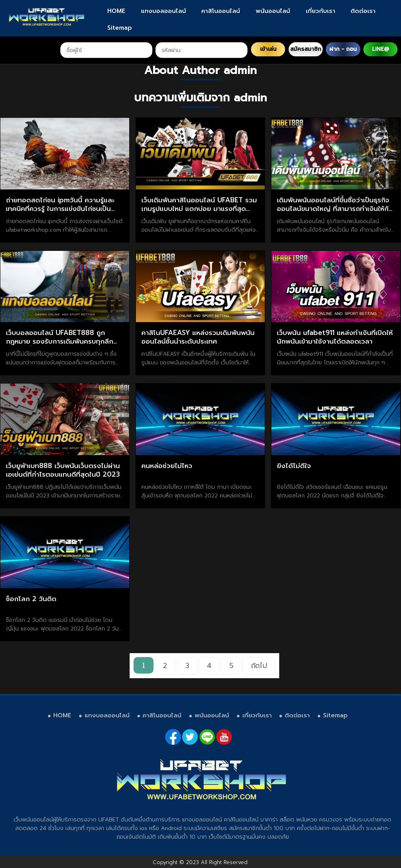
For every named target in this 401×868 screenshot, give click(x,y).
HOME (116, 11)
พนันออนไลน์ (273, 11)
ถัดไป (259, 666)
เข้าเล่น (268, 49)
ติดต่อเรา (363, 11)
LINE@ (380, 49)
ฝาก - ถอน (343, 49)
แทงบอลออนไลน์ (163, 11)
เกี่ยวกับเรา (321, 11)
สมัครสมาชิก (306, 49)
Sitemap (120, 28)
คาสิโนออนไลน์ (221, 11)
